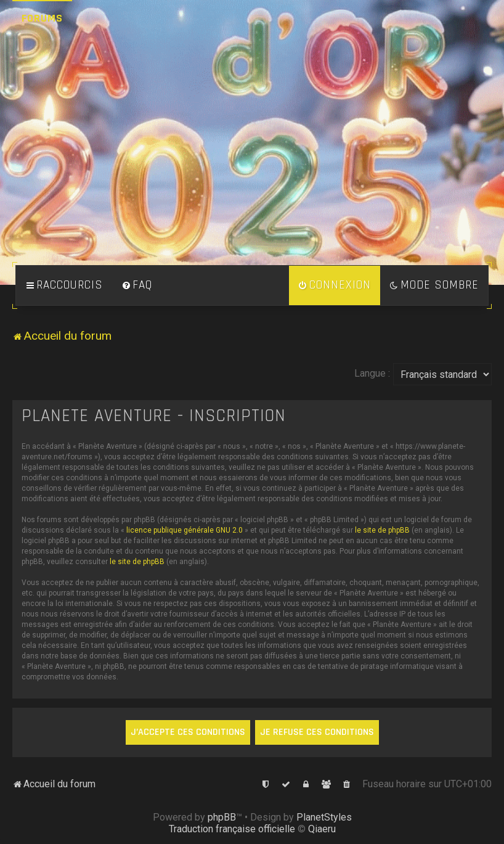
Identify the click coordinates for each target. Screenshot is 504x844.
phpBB (222, 817)
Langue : (372, 373)
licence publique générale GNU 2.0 (185, 530)
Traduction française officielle (232, 829)
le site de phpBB (382, 530)
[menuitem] (137, 285)
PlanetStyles (324, 817)
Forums (42, 18)
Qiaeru (322, 829)
